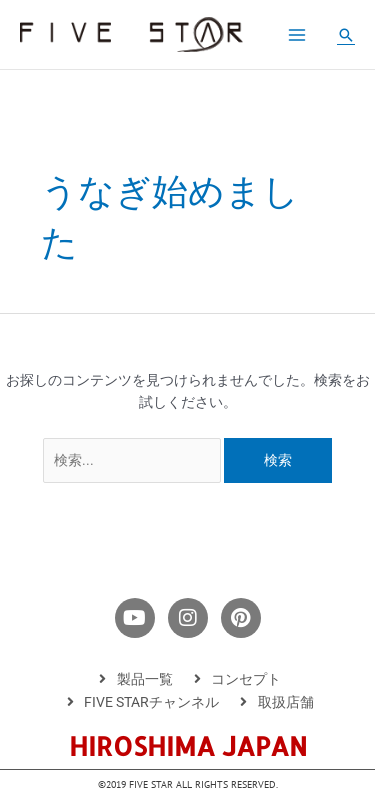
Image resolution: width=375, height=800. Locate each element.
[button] (346, 35)
